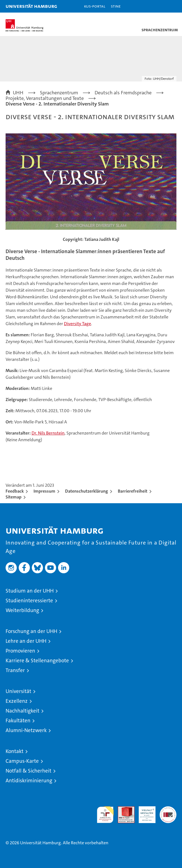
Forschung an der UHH (31, 631)
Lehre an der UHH (26, 641)
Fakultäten (18, 720)
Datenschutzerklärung (87, 491)
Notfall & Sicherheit (28, 771)
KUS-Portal (95, 6)
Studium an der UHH (30, 591)
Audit (123, 809)
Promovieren (20, 651)
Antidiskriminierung (29, 781)
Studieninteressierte (29, 600)
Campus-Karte (22, 761)
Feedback (15, 491)
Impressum (44, 491)
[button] (160, 6)
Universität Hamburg (31, 6)
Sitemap (14, 497)
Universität (18, 691)
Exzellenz (17, 701)
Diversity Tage (77, 324)
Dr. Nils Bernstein (48, 433)
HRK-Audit (144, 812)
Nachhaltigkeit (22, 711)
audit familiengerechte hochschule (105, 815)
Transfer (15, 670)
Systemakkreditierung (168, 809)
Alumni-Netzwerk (26, 730)
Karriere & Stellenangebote (37, 660)
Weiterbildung (22, 610)
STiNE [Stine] (116, 6)
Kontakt (15, 751)
